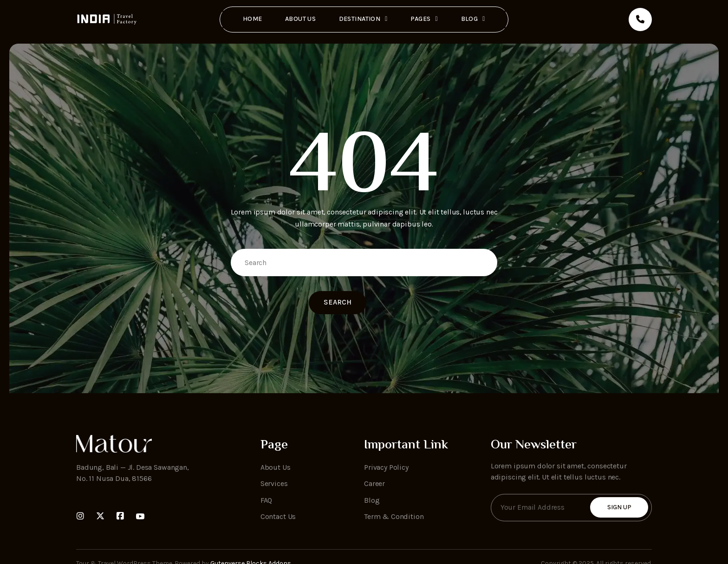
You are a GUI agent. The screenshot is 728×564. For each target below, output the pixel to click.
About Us (300, 18)
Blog (474, 18)
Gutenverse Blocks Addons (251, 545)
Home (252, 18)
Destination (363, 18)
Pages (425, 18)
